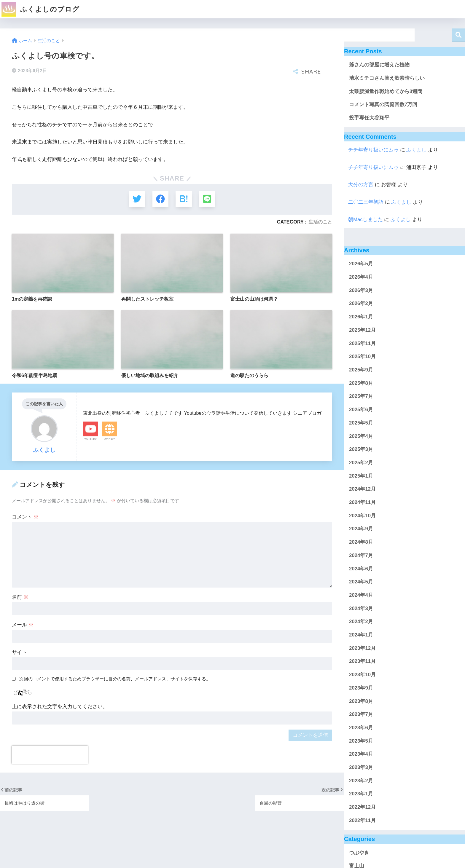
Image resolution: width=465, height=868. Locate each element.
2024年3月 (361, 608)
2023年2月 (361, 781)
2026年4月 (361, 277)
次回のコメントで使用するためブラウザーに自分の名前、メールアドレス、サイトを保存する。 (115, 679)
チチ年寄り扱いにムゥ (373, 150)
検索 (458, 35)
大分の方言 (361, 185)
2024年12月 (362, 489)
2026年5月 (361, 264)
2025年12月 (362, 330)
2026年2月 (361, 303)
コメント (25, 517)
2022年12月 (362, 807)
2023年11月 (362, 661)
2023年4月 (361, 754)
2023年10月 (362, 675)
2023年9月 (361, 688)
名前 (20, 597)
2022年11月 (362, 820)
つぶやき (359, 853)
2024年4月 (361, 595)
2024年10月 (362, 516)
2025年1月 (361, 476)
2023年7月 (361, 714)
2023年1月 (361, 794)
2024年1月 (361, 635)
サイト (19, 653)
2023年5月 (361, 741)
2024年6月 (361, 569)
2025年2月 (361, 463)
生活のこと (320, 222)
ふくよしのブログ (40, 9)
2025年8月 (361, 383)
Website (110, 439)
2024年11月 (362, 502)
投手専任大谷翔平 (369, 118)
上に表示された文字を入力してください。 (60, 707)
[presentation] (50, 755)
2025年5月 (361, 423)
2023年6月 (361, 728)
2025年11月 (362, 343)
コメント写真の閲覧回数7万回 (383, 104)
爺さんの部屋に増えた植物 (379, 65)
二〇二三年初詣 (366, 202)
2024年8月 (361, 542)
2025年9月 (361, 370)
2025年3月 (361, 449)
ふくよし (416, 150)
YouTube (90, 439)
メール (23, 625)
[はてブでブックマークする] (184, 199)
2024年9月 (361, 529)
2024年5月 (361, 582)
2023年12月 (362, 648)
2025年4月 (361, 436)
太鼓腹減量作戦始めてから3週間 (386, 91)
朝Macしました (366, 220)
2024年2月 (361, 622)
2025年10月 (362, 356)
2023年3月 (361, 767)
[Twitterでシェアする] (137, 199)
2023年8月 (361, 701)
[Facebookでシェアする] (160, 199)
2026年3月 (361, 290)
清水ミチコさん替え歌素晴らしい (387, 78)
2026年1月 (361, 317)
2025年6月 (361, 410)
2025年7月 (361, 396)
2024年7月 (361, 555)
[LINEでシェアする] (207, 199)
